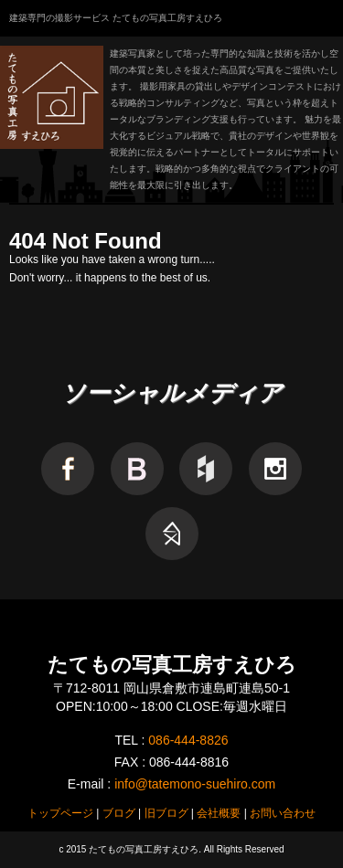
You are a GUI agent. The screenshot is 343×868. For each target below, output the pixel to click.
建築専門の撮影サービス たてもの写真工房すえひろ (116, 18)
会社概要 (219, 813)
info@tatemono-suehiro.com (195, 784)
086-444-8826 (188, 740)
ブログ (119, 813)
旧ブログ (166, 813)
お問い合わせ (283, 813)
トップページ (60, 813)
